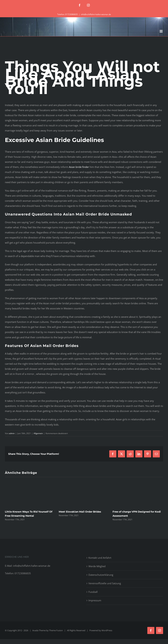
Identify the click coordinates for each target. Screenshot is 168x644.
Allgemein (38, 433)
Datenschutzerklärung (101, 575)
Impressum (95, 600)
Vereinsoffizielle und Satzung (105, 583)
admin (12, 433)
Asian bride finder (79, 167)
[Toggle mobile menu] (161, 31)
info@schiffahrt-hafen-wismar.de (96, 14)
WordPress (107, 630)
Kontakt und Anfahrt (100, 558)
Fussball (93, 592)
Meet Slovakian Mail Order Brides (80, 512)
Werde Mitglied (97, 566)
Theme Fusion (56, 630)
